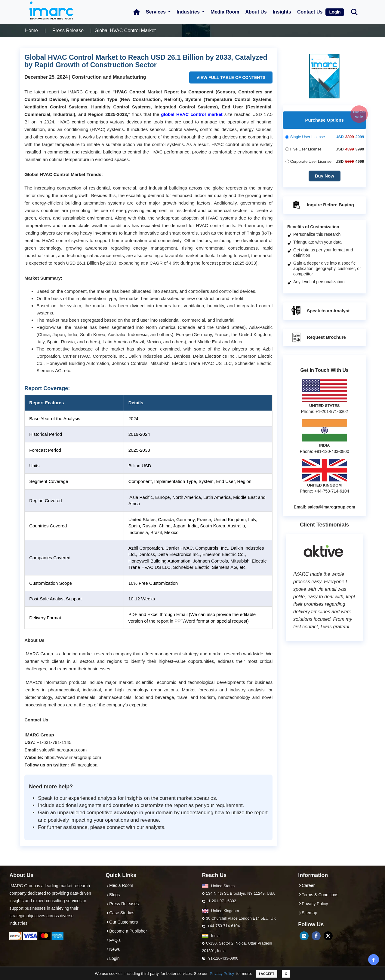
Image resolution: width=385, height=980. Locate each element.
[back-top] (374, 960)
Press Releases (122, 904)
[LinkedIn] (304, 936)
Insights (282, 12)
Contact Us (310, 12)
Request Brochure (318, 338)
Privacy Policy (222, 974)
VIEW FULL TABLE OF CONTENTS (231, 77)
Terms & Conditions (318, 895)
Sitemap (308, 913)
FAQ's (113, 940)
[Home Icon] (137, 12)
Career (306, 885)
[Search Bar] (354, 12)
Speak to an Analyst (320, 311)
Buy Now (325, 176)
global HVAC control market (192, 114)
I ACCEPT (267, 974)
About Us (256, 12)
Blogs (113, 895)
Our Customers (122, 922)
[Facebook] (316, 936)
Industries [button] (189, 12)
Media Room (225, 12)
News (113, 949)
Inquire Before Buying (322, 205)
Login (335, 12)
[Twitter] (328, 936)
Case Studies (120, 913)
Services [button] (156, 12)
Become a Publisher (126, 931)
